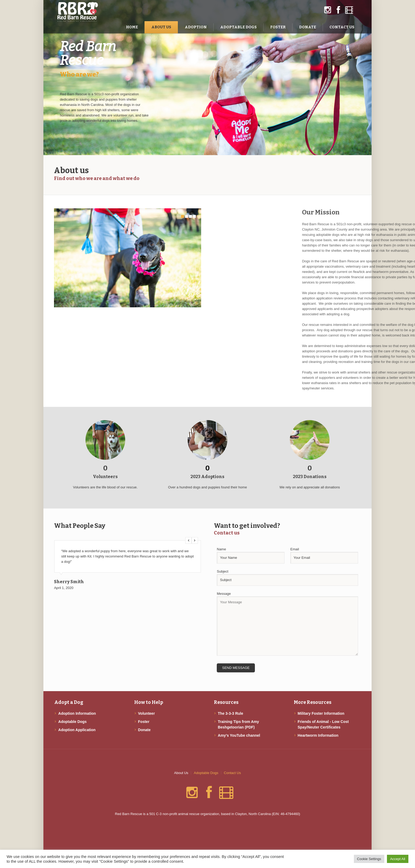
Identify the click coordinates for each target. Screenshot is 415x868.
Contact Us (232, 773)
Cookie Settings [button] (369, 859)
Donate (144, 730)
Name (221, 549)
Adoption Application (77, 730)
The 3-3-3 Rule (231, 713)
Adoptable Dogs (72, 722)
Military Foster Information (321, 713)
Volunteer (147, 713)
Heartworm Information (318, 735)
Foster (144, 722)
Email (295, 549)
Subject (222, 571)
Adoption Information (77, 713)
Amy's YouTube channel (239, 735)
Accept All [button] (398, 859)
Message (224, 594)
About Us (181, 773)
